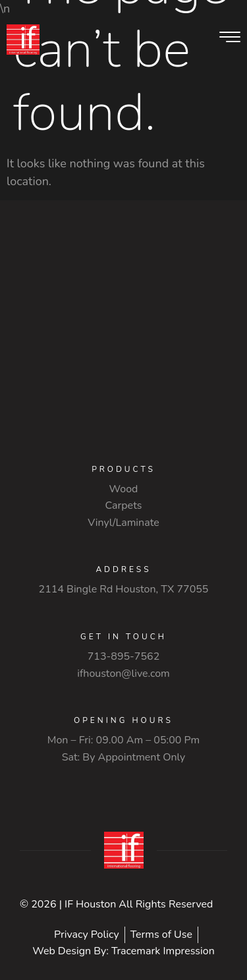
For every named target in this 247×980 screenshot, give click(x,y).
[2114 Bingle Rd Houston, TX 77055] (123, 332)
